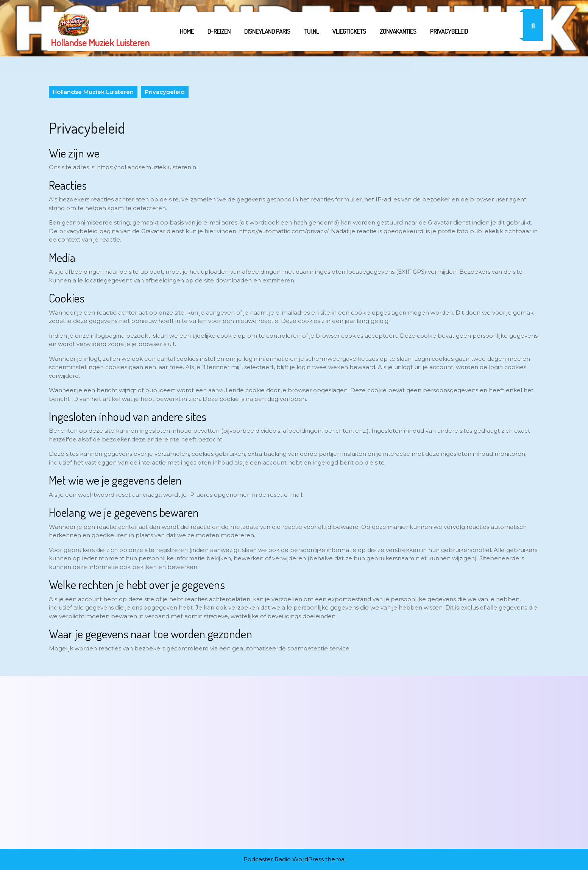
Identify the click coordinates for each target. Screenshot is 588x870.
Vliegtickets (349, 31)
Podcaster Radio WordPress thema (294, 859)
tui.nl (311, 31)
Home (187, 31)
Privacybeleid (449, 31)
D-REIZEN (219, 31)
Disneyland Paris (267, 31)
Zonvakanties (398, 31)
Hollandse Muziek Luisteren (100, 42)
